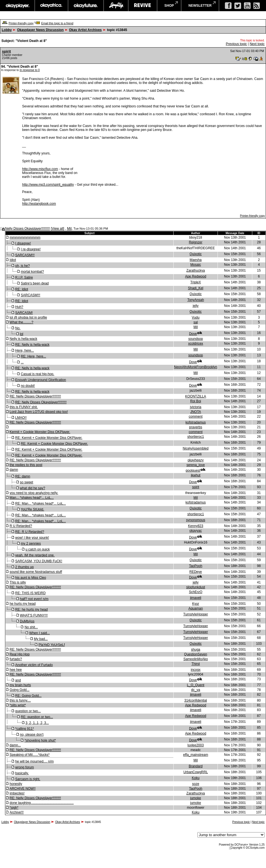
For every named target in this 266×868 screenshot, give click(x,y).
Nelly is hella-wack (23, 339)
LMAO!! (21, 418)
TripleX (196, 282)
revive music (143, 6)
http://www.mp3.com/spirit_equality (48, 185)
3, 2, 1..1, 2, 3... (37, 723)
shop (169, 6)
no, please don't (32, 735)
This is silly (18, 582)
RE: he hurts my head (31, 610)
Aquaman (196, 608)
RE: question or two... (37, 717)
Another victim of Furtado (34, 665)
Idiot (13, 260)
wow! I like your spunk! (32, 538)
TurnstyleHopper (196, 614)
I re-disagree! (31, 249)
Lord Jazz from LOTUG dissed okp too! (39, 412)
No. (18, 328)
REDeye (196, 572)
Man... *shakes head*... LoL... (32, 498)
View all (58, 229)
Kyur (196, 604)
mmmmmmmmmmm (25, 237)
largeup (116, 6)
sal (196, 322)
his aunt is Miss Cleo (31, 578)
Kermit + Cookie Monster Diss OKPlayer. (40, 432)
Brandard (196, 766)
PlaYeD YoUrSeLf (52, 645)
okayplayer (17, 6)
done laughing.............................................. (42, 803)
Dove (193, 334)
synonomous (196, 520)
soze (196, 784)
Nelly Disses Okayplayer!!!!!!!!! (27, 229)
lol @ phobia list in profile (28, 317)
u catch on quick (38, 549)
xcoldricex (196, 344)
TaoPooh (196, 566)
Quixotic (196, 254)
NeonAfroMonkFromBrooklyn (196, 367)
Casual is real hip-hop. (37, 374)
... (22, 362)
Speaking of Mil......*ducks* (30, 755)
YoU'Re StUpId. (32, 509)
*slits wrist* (18, 705)
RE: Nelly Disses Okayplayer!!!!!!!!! (35, 396)
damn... (15, 745)
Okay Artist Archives (85, 30)
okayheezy (196, 460)
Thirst (196, 664)
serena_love (196, 465)
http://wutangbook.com (39, 204)
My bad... (41, 639)
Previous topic (236, 44)
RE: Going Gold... (28, 696)
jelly (196, 306)
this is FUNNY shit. (24, 407)
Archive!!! (17, 812)
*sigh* (14, 808)
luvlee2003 (196, 745)
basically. (22, 773)
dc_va (196, 690)
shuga (196, 650)
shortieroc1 (196, 437)
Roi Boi (196, 401)
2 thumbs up (24, 567)
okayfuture (86, 6)
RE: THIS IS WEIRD (30, 593)
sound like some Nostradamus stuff (36, 572)
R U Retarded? (21, 526)
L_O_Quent (196, 685)
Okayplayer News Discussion (40, 30)
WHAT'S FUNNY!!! (34, 615)
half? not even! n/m (34, 599)
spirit (6, 51)
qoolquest (193, 471)
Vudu (196, 317)
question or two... (28, 711)
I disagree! (23, 243)
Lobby (7, 30)
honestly (16, 784)
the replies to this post (26, 465)
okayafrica (51, 6)
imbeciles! (17, 793)
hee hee (16, 670)
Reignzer (196, 242)
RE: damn (23, 476)
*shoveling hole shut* (40, 740)
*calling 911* (25, 729)
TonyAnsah (196, 300)
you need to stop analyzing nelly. (34, 493)
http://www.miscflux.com (40, 169)
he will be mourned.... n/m (34, 761)
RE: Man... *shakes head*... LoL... (40, 504)
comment (196, 417)
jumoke (196, 798)
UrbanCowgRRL (196, 772)
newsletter (200, 6)
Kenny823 (196, 526)
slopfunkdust (196, 587)
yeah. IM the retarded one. (35, 555)
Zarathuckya (196, 270)
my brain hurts (20, 685)
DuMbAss (27, 621)
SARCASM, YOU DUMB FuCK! (39, 561)
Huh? (19, 307)
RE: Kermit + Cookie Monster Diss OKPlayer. (49, 438)
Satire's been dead (35, 283)
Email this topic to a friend (57, 23)
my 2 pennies (31, 544)
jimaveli (196, 598)
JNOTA (195, 412)
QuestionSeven (196, 654)
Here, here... (25, 351)
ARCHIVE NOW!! (23, 789)
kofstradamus (196, 422)
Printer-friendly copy (21, 23)
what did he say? (32, 488)
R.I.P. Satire (24, 277)
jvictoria (196, 407)
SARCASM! (24, 313)
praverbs (196, 427)
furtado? (16, 659)
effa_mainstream (196, 755)
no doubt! (28, 386)
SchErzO (196, 592)
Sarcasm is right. (28, 779)
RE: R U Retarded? (30, 532)
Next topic (257, 44)
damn (14, 470)
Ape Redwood (196, 276)
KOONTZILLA (196, 396)
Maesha (196, 260)
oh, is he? (22, 266)
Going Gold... (19, 690)
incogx (196, 670)
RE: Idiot (22, 289)
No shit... (31, 627)
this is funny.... (20, 700)
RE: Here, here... (33, 356)
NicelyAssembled (196, 448)
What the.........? (21, 322)
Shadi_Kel (196, 288)
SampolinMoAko (196, 659)
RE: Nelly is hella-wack (32, 345)
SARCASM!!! (25, 255)
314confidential (196, 700)
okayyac (196, 531)
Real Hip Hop (19, 654)
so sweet (26, 482)
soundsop (196, 339)
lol (22, 334)
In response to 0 (30, 70)
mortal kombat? (32, 272)
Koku (196, 778)
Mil (69, 228)
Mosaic (196, 265)
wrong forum (25, 767)
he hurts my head (23, 604)
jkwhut (196, 475)
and (18, 680)
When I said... (39, 633)
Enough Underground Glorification (40, 380)
